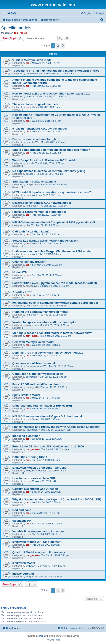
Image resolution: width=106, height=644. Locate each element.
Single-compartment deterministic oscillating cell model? (51, 150)
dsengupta (31, 377)
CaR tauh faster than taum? (31, 231)
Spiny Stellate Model (26, 395)
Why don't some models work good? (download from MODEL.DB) (57, 499)
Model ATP (20, 272)
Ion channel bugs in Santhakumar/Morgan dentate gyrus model (55, 303)
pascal (29, 142)
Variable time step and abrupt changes (38, 531)
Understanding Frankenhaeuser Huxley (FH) (42, 406)
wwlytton (30, 471)
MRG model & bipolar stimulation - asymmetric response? (52, 192)
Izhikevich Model (24, 563)
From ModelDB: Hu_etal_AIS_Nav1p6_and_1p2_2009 (48, 446)
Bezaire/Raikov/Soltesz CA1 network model (42, 203)
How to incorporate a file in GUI (34, 478)
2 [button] (58, 46)
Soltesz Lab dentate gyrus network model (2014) (45, 241)
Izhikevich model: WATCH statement (37, 542)
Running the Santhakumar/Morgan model (40, 312)
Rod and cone (22, 510)
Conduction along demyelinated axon (38, 374)
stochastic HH (22, 521)
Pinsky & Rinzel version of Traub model (39, 212)
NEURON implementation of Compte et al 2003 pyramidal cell (54, 222)
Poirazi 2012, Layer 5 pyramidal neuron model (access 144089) (55, 283)
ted (28, 63)
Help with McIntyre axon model (33, 342)
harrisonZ (31, 96)
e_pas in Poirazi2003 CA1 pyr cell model (39, 129)
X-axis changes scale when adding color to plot (44, 322)
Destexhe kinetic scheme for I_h (34, 139)
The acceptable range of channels (35, 104)
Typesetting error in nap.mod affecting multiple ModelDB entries (56, 71)
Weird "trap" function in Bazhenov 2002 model (44, 160)
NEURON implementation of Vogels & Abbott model (47, 416)
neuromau (31, 206)
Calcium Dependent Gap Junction (35, 489)
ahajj (28, 577)
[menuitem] (11, 13)
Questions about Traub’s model (34, 363)
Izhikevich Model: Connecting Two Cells (39, 468)
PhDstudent (32, 430)
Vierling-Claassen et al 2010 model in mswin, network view (52, 333)
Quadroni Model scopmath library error (39, 552)
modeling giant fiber (26, 436)
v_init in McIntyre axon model (32, 60)
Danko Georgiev (34, 74)
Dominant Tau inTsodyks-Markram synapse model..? (48, 353)
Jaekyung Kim (33, 366)
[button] (63, 46)
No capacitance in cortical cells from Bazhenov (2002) (49, 171)
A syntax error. (22, 292)
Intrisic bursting (23, 574)
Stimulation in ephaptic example (34, 182)
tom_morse (21, 33)
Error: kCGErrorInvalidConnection (35, 384)
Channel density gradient (29, 262)
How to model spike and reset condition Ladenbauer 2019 (51, 94)
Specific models (16, 28)
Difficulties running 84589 (30, 457)
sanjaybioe (31, 325)
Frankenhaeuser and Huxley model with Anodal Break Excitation (56, 427)
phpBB (42, 636)
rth (27, 225)
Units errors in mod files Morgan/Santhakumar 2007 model (52, 251)
